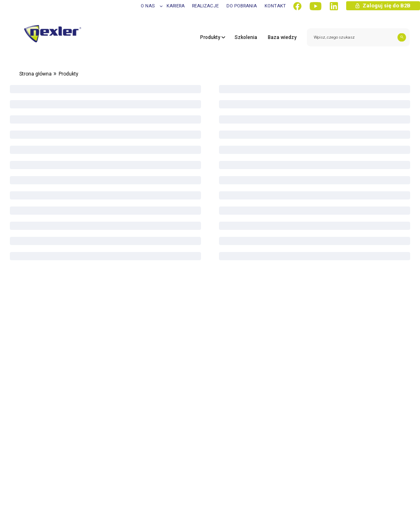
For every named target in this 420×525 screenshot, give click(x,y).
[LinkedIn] (334, 6)
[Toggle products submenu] (221, 42)
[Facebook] (297, 6)
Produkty (68, 74)
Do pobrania (242, 6)
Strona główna (35, 74)
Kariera (176, 6)
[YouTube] (316, 6)
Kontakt (275, 6)
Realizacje (205, 6)
